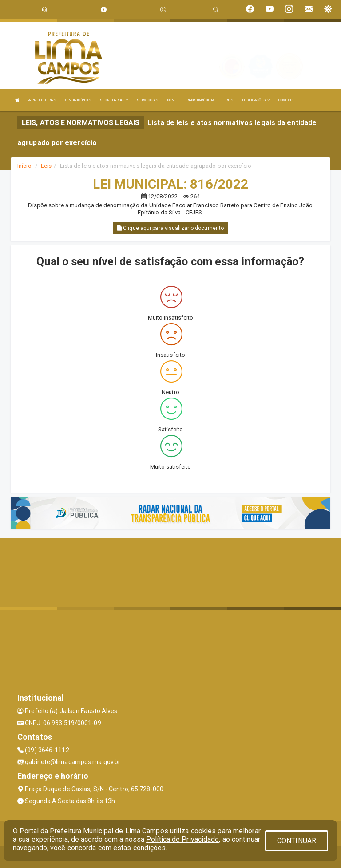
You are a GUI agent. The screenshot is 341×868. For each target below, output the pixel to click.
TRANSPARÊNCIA (199, 100)
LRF (228, 100)
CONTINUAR (297, 841)
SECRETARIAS (114, 100)
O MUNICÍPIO (78, 100)
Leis (46, 166)
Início (24, 166)
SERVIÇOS (147, 100)
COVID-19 (286, 100)
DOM (171, 100)
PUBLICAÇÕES (256, 100)
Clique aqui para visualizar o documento (170, 228)
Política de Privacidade (182, 839)
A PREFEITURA (42, 100)
